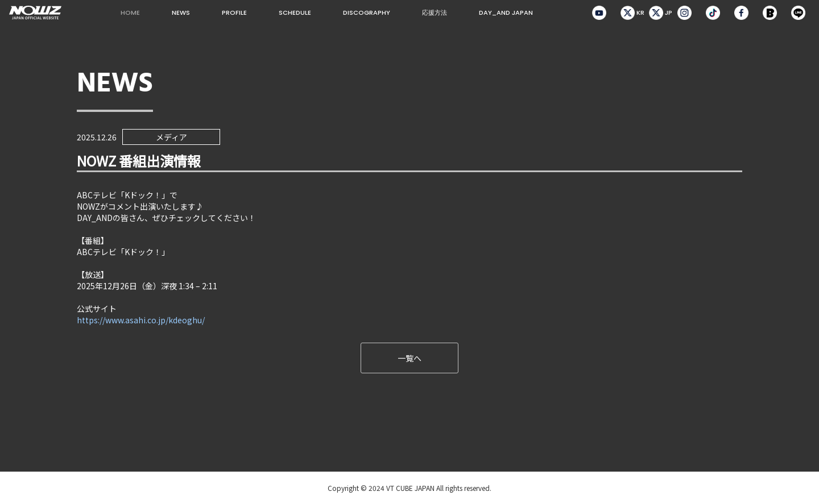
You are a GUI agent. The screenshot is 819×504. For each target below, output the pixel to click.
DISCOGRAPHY (367, 13)
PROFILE (234, 13)
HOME (130, 13)
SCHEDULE (295, 13)
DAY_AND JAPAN (506, 13)
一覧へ (409, 358)
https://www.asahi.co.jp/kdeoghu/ (141, 320)
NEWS (181, 13)
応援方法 (435, 13)
